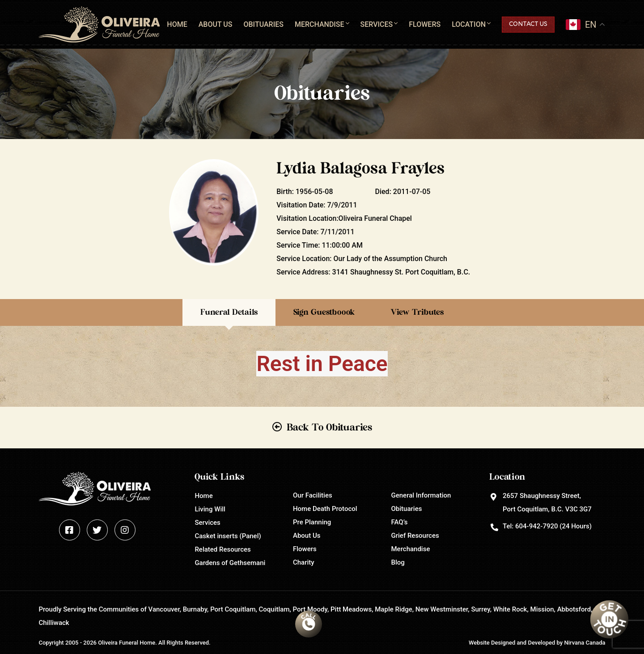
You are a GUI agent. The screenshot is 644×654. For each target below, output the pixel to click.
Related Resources (222, 549)
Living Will (210, 509)
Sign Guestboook (324, 312)
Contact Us (528, 24)
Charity (304, 562)
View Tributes (417, 312)
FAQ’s (400, 522)
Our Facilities (313, 495)
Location (469, 24)
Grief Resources (415, 536)
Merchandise (320, 24)
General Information (421, 495)
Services (377, 24)
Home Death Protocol (325, 509)
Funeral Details (229, 312)
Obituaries (263, 24)
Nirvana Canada (585, 643)
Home (177, 24)
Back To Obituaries (329, 427)
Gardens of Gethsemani (230, 563)
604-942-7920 (536, 526)
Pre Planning (312, 522)
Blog (398, 562)
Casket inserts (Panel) (228, 536)
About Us (216, 24)
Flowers (425, 24)
